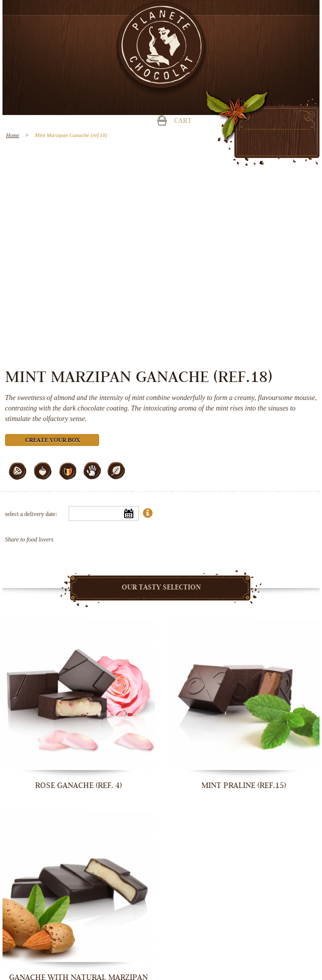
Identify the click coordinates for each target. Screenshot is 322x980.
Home (13, 135)
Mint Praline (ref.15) (244, 785)
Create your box (52, 441)
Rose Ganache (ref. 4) (78, 785)
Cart (183, 121)
